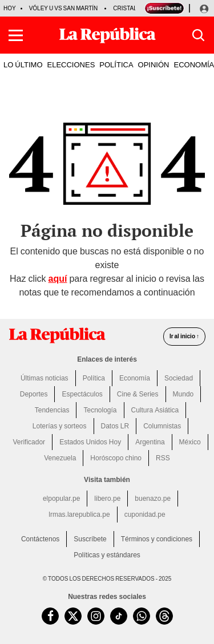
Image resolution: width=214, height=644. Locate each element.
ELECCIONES (71, 64)
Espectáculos (82, 394)
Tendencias (52, 410)
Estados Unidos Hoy (90, 442)
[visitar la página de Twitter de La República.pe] (73, 616)
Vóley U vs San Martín (64, 8)
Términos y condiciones (157, 539)
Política (94, 378)
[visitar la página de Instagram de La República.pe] (96, 616)
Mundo (183, 394)
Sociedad (179, 378)
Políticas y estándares (107, 555)
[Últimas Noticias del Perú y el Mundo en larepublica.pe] (107, 35)
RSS (163, 458)
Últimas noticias (45, 378)
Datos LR (115, 426)
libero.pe (107, 499)
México (190, 442)
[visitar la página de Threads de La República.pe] (164, 616)
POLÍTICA (116, 64)
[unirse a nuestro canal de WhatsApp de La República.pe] (142, 616)
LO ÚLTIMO (23, 64)
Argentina (150, 442)
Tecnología (100, 410)
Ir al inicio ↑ (184, 336)
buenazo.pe (153, 499)
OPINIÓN (154, 64)
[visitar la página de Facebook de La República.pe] (50, 616)
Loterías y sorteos (60, 426)
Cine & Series (138, 394)
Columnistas (162, 426)
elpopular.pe (61, 499)
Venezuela (60, 458)
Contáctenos (40, 539)
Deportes (34, 394)
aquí (58, 279)
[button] (16, 35)
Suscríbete (90, 539)
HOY (10, 8)
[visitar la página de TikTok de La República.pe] (119, 616)
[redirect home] (57, 335)
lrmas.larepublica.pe (79, 515)
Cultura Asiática (155, 410)
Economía (135, 378)
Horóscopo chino (116, 458)
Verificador (29, 442)
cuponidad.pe (145, 515)
